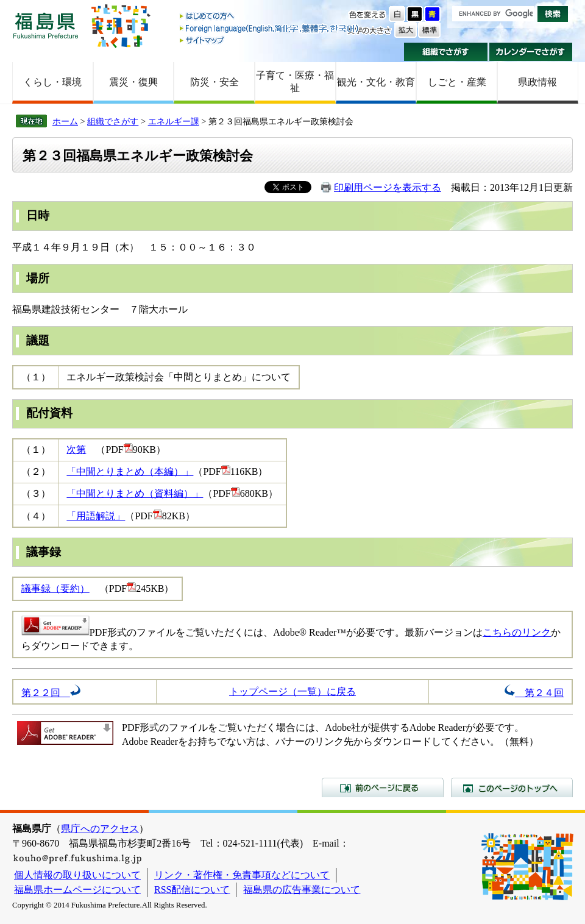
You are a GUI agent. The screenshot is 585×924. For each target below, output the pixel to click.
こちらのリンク (517, 632)
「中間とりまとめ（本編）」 (130, 471)
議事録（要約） (55, 588)
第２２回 (51, 693)
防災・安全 (214, 82)
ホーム (65, 121)
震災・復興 (133, 82)
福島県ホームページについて (77, 890)
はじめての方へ (270, 17)
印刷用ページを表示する (388, 187)
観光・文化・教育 (376, 82)
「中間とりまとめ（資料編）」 (135, 493)
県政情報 (537, 82)
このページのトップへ (512, 787)
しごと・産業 (457, 82)
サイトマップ (270, 40)
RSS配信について (192, 890)
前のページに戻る (383, 787)
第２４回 (534, 693)
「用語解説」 (96, 516)
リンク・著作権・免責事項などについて (242, 875)
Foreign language (270, 28)
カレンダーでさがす (531, 52)
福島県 (46, 25)
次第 (76, 450)
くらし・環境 (52, 82)
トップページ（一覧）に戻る (292, 691)
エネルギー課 (174, 121)
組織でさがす (446, 52)
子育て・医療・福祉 (295, 82)
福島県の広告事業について (302, 890)
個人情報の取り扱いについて (77, 875)
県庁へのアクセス (100, 829)
